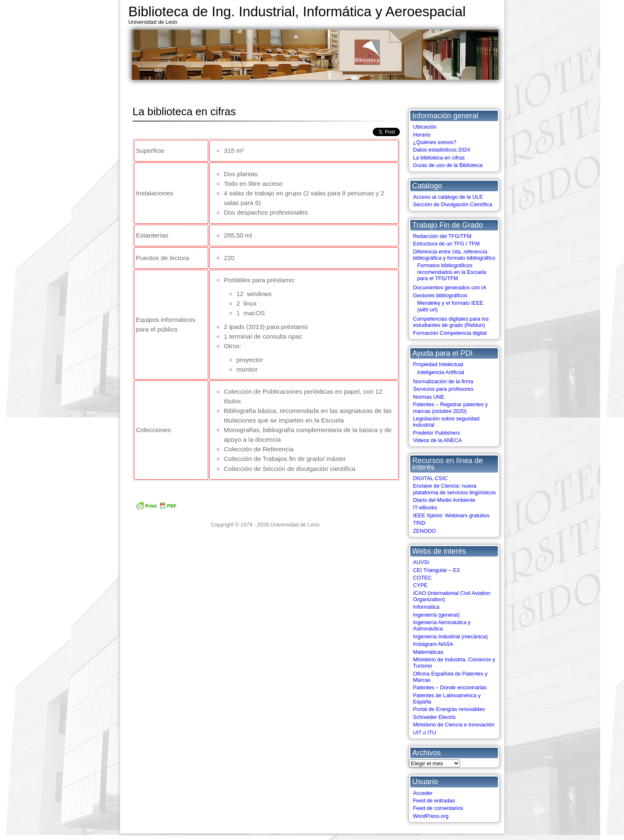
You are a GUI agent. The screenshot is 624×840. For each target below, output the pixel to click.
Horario (422, 135)
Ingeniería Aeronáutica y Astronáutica (442, 625)
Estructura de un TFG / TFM (447, 244)
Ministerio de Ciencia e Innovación (454, 725)
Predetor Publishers (437, 433)
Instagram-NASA (433, 644)
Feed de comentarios (438, 808)
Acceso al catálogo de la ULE (448, 197)
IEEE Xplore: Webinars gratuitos (451, 515)
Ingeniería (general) (437, 615)
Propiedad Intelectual (438, 364)
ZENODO (425, 531)
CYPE (421, 585)
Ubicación (425, 127)
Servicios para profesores (443, 389)
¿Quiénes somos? (435, 142)
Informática (426, 607)
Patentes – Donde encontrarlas (450, 687)
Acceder (423, 793)
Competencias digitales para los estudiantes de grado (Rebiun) (451, 322)
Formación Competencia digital (450, 333)
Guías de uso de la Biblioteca (448, 165)
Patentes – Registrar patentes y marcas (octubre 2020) (451, 407)
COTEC (423, 578)
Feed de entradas (434, 801)
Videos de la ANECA (438, 440)
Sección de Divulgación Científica (453, 204)
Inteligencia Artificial (441, 372)
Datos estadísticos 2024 (442, 150)
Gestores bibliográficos (440, 295)
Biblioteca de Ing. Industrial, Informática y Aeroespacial (297, 11)
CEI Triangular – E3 (437, 570)
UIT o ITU (425, 732)
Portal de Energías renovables (449, 709)
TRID (419, 523)
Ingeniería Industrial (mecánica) (451, 636)
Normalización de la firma (443, 381)
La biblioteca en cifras (439, 158)
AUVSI (421, 562)
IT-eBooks (425, 507)
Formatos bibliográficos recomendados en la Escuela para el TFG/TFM (452, 272)
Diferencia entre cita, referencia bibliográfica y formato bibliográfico (454, 255)
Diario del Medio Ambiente (444, 500)
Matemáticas (428, 652)
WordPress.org (431, 816)
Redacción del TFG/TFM (442, 236)
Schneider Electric (435, 717)
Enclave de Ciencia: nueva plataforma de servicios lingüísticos (455, 489)
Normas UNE (429, 397)
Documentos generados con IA (450, 287)
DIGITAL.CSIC (431, 478)
